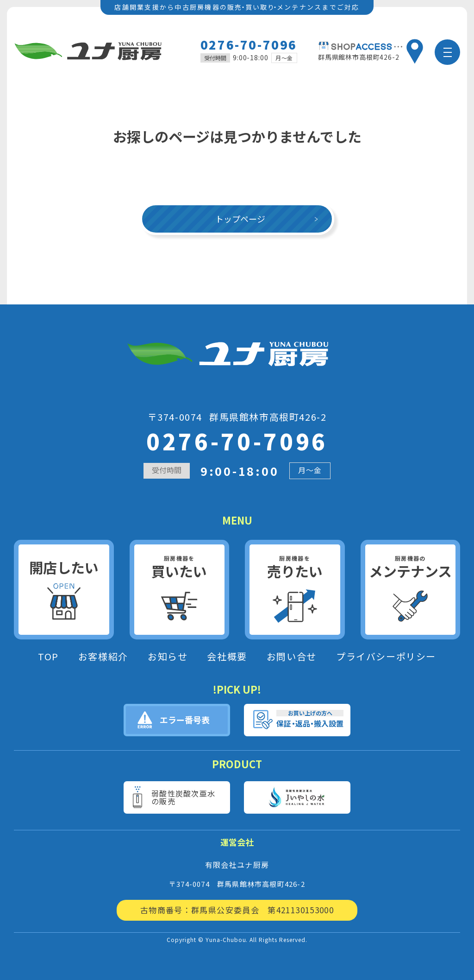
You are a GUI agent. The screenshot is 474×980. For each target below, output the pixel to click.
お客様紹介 (103, 657)
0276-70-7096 (249, 44)
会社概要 (227, 657)
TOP (48, 657)
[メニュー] (447, 52)
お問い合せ (292, 657)
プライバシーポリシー (386, 657)
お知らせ (168, 657)
